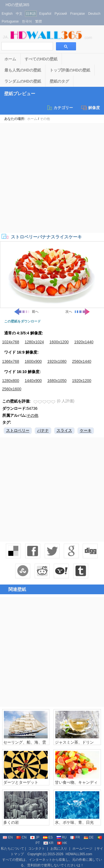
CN (21, 837)
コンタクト (37, 849)
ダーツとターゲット (21, 782)
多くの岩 (11, 822)
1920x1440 (84, 342)
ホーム (10, 59)
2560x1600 (12, 389)
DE (89, 837)
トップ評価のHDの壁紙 (70, 70)
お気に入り (59, 849)
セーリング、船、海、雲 (25, 742)
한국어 (27, 21)
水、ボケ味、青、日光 (74, 822)
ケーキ (86, 430)
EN (8, 837)
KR (49, 843)
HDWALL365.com (79, 854)
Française (78, 14)
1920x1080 (57, 361)
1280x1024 (34, 342)
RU (62, 837)
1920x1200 (82, 381)
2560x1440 (82, 361)
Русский (61, 14)
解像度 (91, 108)
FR (75, 837)
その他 (45, 119)
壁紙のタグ (59, 81)
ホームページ (82, 849)
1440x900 (33, 381)
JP (35, 837)
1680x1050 (57, 381)
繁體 (39, 21)
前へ (26, 312)
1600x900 (33, 361)
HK (62, 843)
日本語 (31, 14)
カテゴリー (60, 108)
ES (48, 837)
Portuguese (10, 21)
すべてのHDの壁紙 (41, 59)
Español (45, 14)
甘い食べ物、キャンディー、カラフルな (76, 785)
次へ (78, 312)
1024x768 (11, 342)
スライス (64, 430)
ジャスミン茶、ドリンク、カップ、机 (74, 744)
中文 (19, 14)
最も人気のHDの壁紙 (23, 70)
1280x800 (11, 381)
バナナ (43, 430)
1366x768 (11, 361)
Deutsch (94, 14)
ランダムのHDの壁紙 (23, 81)
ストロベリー (18, 430)
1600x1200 (59, 342)
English (7, 14)
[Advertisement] (52, 178)
